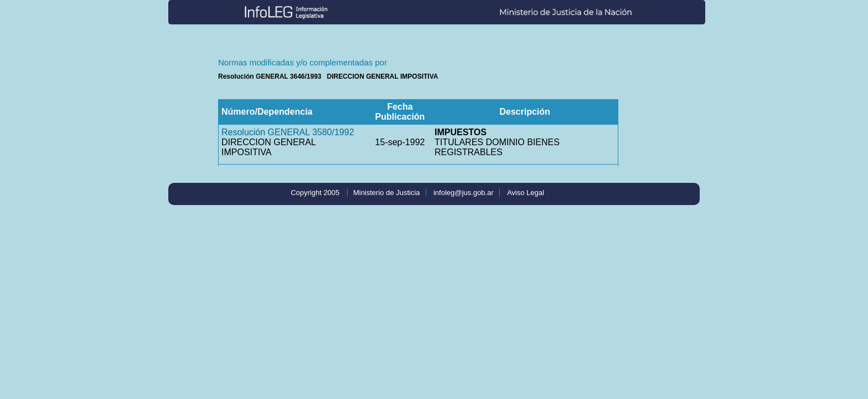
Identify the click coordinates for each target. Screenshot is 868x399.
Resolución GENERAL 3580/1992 (288, 132)
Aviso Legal (526, 193)
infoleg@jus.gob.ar (464, 193)
